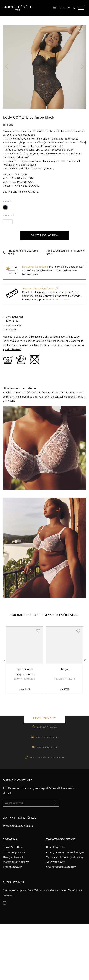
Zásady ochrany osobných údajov (65, 908)
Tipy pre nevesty (12, 923)
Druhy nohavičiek (13, 913)
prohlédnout (44, 746)
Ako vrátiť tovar (55, 918)
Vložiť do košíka (45, 236)
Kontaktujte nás (55, 903)
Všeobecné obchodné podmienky (65, 913)
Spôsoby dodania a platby (61, 923)
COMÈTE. (34, 192)
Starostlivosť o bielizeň (16, 918)
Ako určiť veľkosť (13, 903)
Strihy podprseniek (14, 908)
